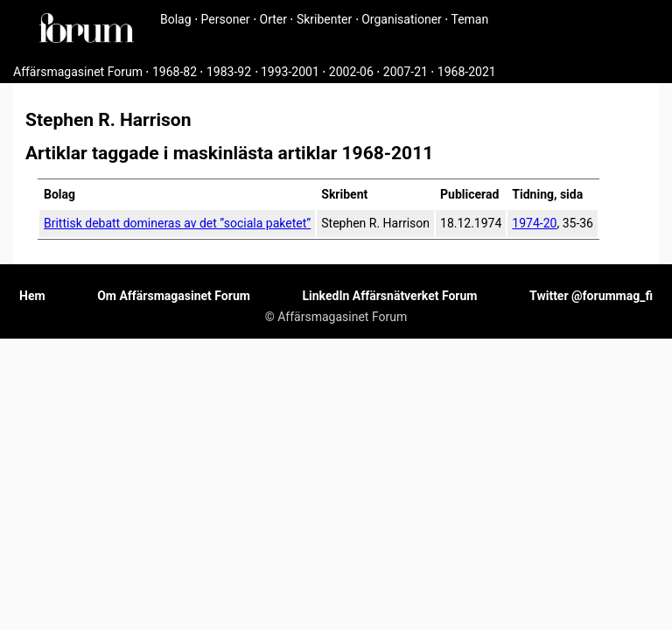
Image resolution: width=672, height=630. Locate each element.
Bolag (176, 19)
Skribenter (324, 19)
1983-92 (229, 72)
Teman (469, 19)
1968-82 (175, 72)
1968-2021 (467, 72)
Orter (273, 19)
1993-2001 (290, 72)
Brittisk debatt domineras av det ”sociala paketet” (177, 223)
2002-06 (351, 72)
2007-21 (406, 72)
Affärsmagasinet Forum (78, 72)
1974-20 (534, 223)
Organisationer (402, 19)
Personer (226, 19)
